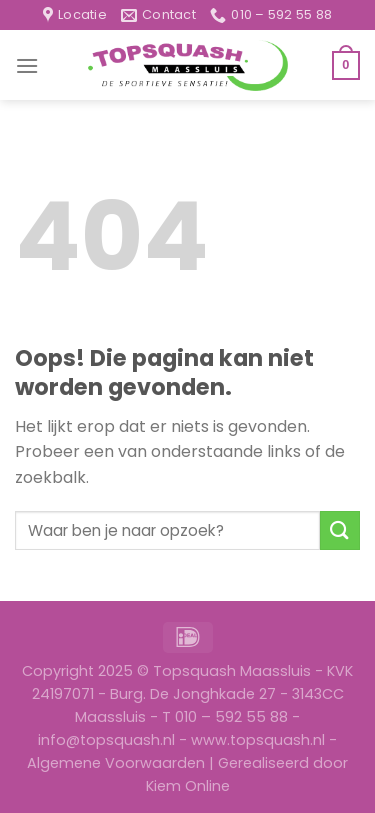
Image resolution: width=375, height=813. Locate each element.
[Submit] (340, 530)
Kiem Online (188, 786)
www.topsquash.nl (258, 740)
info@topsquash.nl (106, 740)
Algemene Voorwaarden (116, 763)
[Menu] (27, 65)
